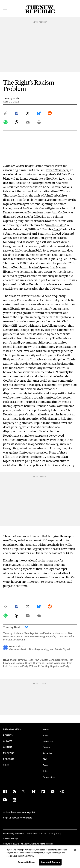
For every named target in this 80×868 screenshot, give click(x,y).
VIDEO (6, 765)
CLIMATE (8, 741)
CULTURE (8, 747)
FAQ (45, 759)
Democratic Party (18, 666)
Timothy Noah (11, 98)
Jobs (45, 771)
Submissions (49, 777)
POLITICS (8, 735)
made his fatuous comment (21, 259)
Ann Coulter (41, 660)
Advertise (47, 753)
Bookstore (48, 741)
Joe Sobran (18, 663)
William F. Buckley (39, 666)
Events (46, 729)
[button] (7, 113)
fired (57, 229)
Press (46, 765)
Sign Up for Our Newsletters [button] (18, 818)
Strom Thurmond (35, 663)
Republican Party (60, 666)
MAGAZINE (9, 753)
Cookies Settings (11, 839)
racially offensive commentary (47, 199)
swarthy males (55, 225)
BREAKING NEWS (12, 729)
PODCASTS (9, 759)
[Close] (75, 850)
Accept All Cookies (50, 862)
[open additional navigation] (5, 7)
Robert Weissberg (57, 170)
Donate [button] (46, 747)
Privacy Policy (55, 833)
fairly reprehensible (27, 250)
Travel (46, 735)
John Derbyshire (58, 660)
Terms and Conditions (36, 833)
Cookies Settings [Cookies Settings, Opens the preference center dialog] (26, 862)
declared (9, 183)
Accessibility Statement (14, 833)
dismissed (10, 216)
